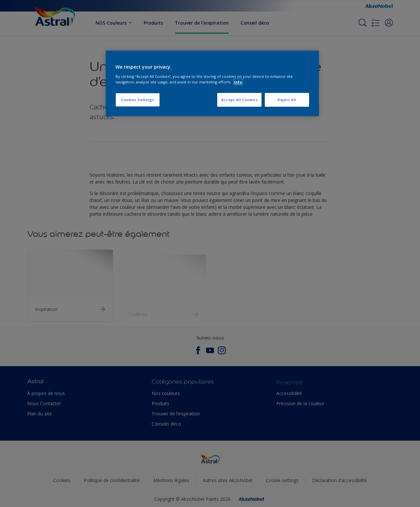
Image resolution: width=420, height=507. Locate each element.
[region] (212, 83)
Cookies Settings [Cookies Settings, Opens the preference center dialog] (138, 100)
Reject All (287, 100)
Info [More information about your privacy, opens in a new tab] (238, 82)
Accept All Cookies (239, 100)
